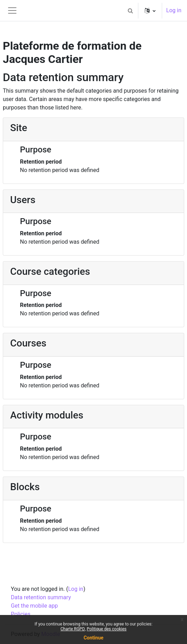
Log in (174, 10)
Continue (94, 638)
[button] (131, 10)
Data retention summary (41, 597)
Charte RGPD (73, 629)
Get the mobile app (34, 606)
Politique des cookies (107, 629)
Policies (21, 614)
